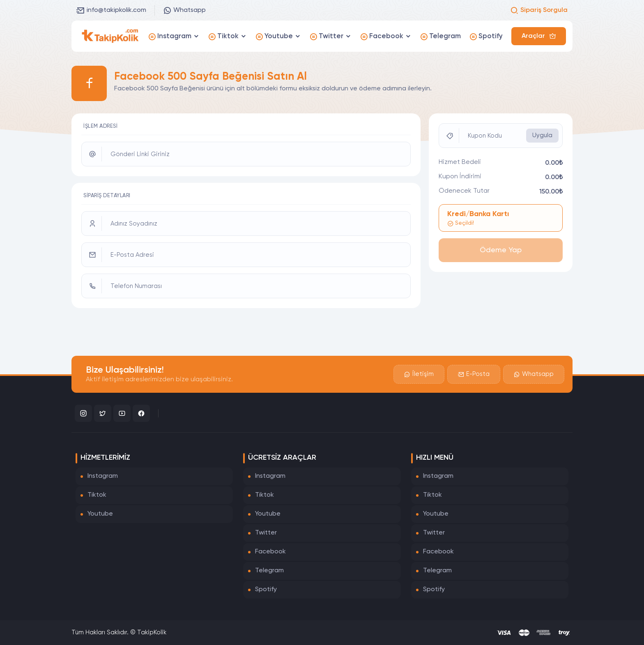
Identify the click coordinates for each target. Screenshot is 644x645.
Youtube (100, 514)
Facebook (270, 552)
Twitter (266, 533)
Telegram (269, 571)
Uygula (542, 135)
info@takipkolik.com (111, 10)
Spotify (266, 590)
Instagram (103, 476)
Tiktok (97, 495)
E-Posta (474, 374)
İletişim (419, 374)
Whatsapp (184, 10)
